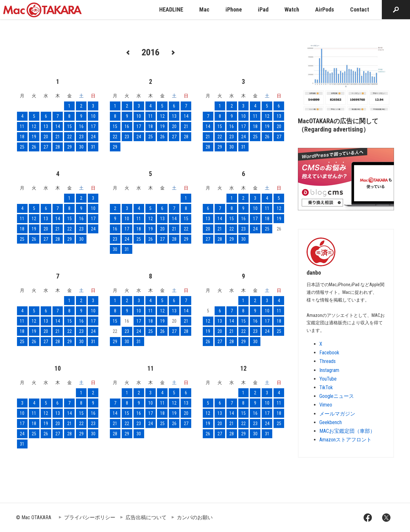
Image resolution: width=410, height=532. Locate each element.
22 (70, 137)
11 (22, 126)
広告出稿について (146, 517)
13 (46, 126)
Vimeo (326, 405)
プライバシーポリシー (90, 517)
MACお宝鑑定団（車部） (347, 431)
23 (81, 137)
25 (22, 147)
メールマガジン (337, 414)
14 (58, 126)
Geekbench (331, 422)
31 (93, 147)
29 (70, 147)
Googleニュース (337, 396)
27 (46, 147)
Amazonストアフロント (345, 440)
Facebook (329, 353)
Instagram (329, 370)
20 (46, 137)
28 (58, 147)
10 (93, 116)
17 (93, 126)
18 (22, 137)
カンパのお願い (195, 517)
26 (34, 147)
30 (81, 147)
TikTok (326, 387)
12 (34, 126)
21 (58, 137)
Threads (328, 361)
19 (34, 137)
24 (93, 137)
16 (81, 126)
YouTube (328, 379)
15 (70, 126)
